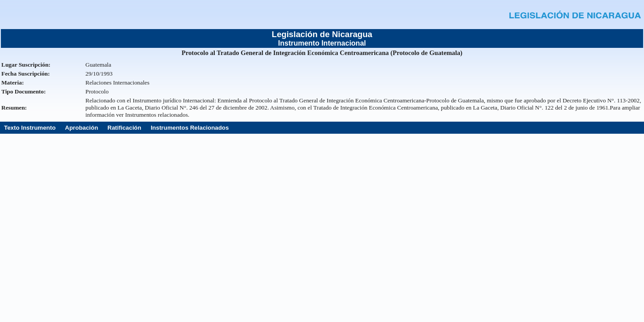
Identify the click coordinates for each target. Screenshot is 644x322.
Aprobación (81, 128)
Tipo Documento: (23, 91)
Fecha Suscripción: (25, 74)
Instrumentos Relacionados (190, 128)
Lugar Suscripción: (26, 65)
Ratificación (124, 128)
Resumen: (14, 108)
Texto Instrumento (30, 128)
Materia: (13, 83)
